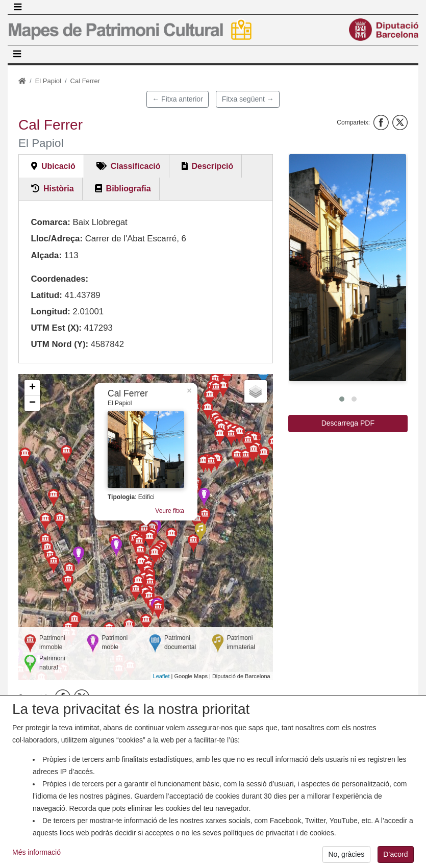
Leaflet (161, 676)
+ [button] (32, 388)
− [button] (32, 403)
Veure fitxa (170, 511)
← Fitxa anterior (178, 99)
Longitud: (50, 312)
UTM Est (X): (56, 328)
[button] (348, 267)
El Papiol (48, 81)
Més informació (36, 861)
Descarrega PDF (348, 423)
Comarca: (50, 222)
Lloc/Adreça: (57, 239)
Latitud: (46, 295)
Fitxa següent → (248, 99)
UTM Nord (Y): (59, 344)
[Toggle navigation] (17, 7)
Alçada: (46, 255)
